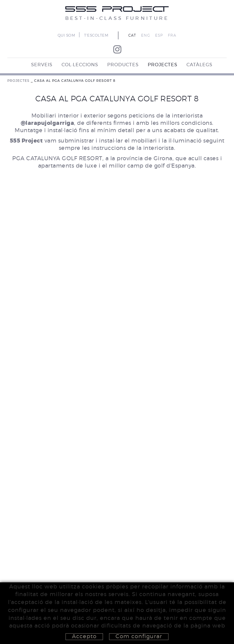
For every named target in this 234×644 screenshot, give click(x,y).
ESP (159, 35)
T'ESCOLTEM (96, 35)
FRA (172, 35)
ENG (146, 35)
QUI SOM (66, 35)
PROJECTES (18, 81)
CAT (132, 35)
